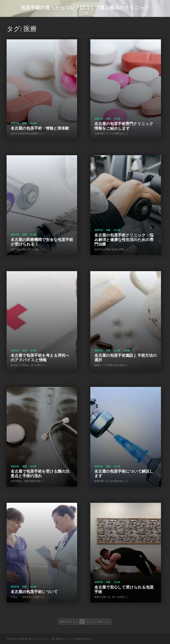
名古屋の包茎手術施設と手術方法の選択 (126, 357)
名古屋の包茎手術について (34, 592)
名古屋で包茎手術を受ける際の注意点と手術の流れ (40, 473)
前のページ (66, 622)
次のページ (104, 622)
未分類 (127, 350)
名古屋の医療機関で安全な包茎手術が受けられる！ (42, 242)
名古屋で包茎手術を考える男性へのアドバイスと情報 (40, 357)
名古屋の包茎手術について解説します (124, 473)
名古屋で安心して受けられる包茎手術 (124, 589)
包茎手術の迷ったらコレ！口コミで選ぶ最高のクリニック (85, 7)
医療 (25, 123)
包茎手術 (15, 123)
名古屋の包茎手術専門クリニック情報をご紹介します (124, 126)
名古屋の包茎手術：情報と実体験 (40, 128)
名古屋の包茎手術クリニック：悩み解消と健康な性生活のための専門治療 (124, 239)
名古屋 (33, 123)
